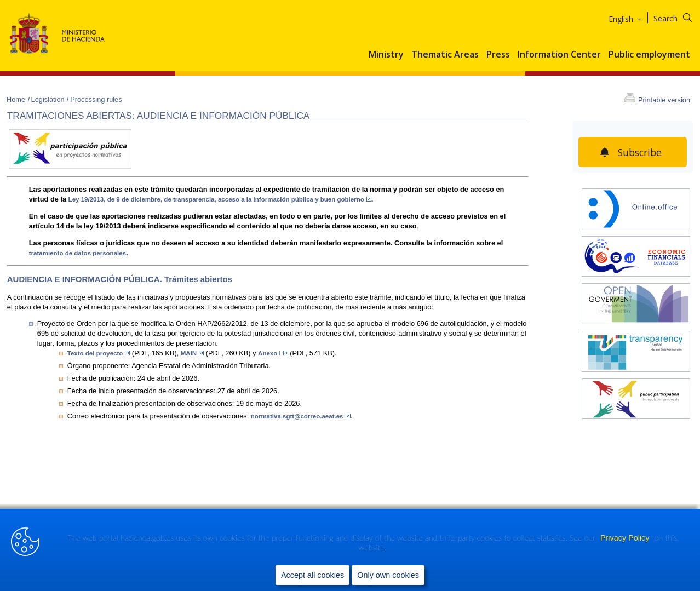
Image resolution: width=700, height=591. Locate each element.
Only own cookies (388, 575)
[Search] (679, 17)
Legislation (49, 99)
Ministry (386, 55)
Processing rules (96, 99)
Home (17, 99)
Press (498, 55)
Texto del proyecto (99, 353)
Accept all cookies (312, 575)
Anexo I (273, 353)
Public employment (649, 55)
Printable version (664, 100)
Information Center (559, 55)
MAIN (192, 353)
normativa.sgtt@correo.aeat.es (301, 416)
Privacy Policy (626, 538)
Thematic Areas (445, 55)
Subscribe (639, 152)
